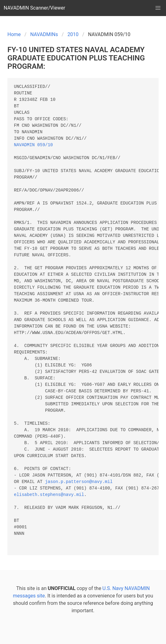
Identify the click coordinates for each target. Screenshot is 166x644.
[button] (158, 8)
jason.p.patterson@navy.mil (79, 482)
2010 (73, 34)
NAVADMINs (44, 34)
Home (14, 34)
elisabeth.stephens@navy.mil (49, 495)
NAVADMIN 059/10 (33, 145)
